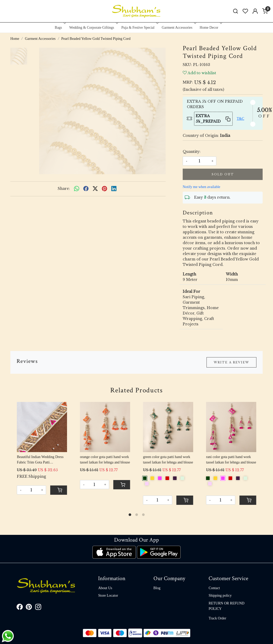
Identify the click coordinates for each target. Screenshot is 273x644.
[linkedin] (114, 189)
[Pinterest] (29, 608)
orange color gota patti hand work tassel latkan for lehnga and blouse (105, 460)
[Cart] (59, 490)
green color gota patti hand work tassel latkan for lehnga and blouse (168, 460)
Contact (214, 588)
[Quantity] (31, 490)
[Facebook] (20, 608)
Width (232, 274)
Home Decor (211, 28)
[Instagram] (38, 608)
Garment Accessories (179, 28)
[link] (235, 11)
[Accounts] (255, 11)
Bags (60, 28)
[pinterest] (105, 189)
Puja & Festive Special (139, 28)
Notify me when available (201, 187)
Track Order (217, 618)
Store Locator (108, 596)
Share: (64, 189)
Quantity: (192, 152)
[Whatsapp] (77, 189)
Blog (157, 588)
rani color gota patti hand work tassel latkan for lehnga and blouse (231, 460)
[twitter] (95, 189)
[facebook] (86, 189)
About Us (105, 588)
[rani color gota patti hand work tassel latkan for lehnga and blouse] (231, 427)
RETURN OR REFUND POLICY (226, 606)
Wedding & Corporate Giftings (93, 28)
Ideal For (191, 291)
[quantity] (200, 161)
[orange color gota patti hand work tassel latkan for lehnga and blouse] (105, 427)
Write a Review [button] (231, 362)
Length (189, 274)
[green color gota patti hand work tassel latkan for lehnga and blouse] (168, 427)
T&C (241, 119)
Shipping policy (220, 596)
